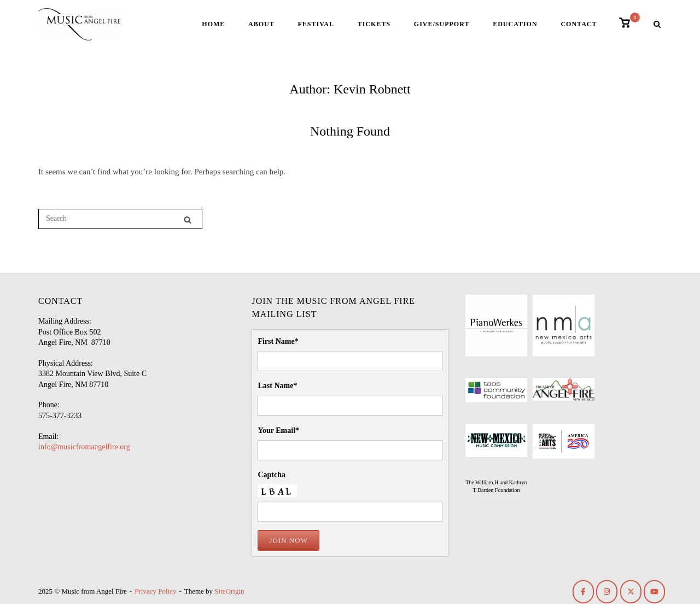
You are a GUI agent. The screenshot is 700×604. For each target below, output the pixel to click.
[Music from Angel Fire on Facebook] (583, 592)
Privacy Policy (155, 591)
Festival (316, 24)
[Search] (188, 220)
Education (515, 24)
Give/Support (442, 24)
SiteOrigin (229, 591)
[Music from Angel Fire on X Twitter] (631, 592)
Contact (579, 24)
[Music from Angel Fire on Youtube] (654, 592)
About (261, 24)
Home (213, 24)
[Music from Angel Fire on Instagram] (607, 592)
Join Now (288, 540)
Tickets (374, 24)
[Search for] (120, 219)
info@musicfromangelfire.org (84, 447)
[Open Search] (657, 25)
